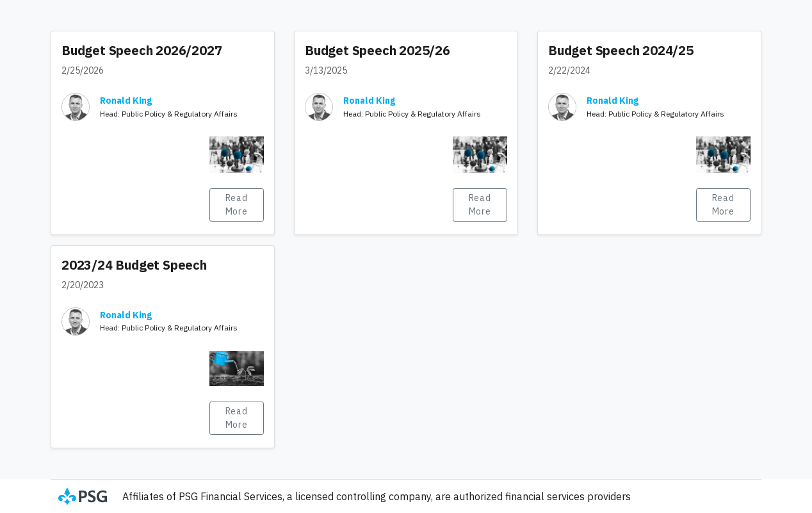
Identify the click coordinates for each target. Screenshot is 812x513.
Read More (237, 205)
